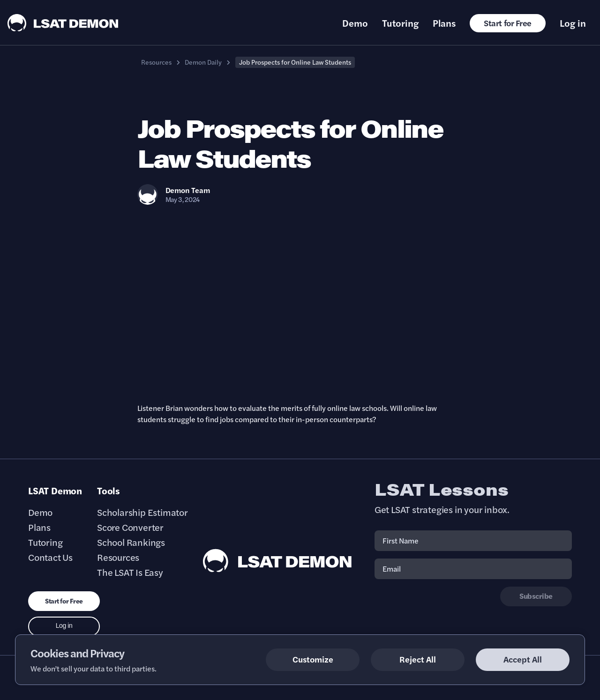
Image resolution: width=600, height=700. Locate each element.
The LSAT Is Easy (130, 572)
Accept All (523, 659)
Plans (444, 23)
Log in (573, 23)
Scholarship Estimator (142, 512)
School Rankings (131, 542)
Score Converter (130, 527)
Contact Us (50, 557)
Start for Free (508, 23)
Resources (156, 62)
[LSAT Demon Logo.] (63, 23)
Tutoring (400, 23)
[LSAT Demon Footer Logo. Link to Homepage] (277, 561)
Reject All (418, 659)
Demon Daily (203, 62)
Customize (313, 659)
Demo (355, 23)
